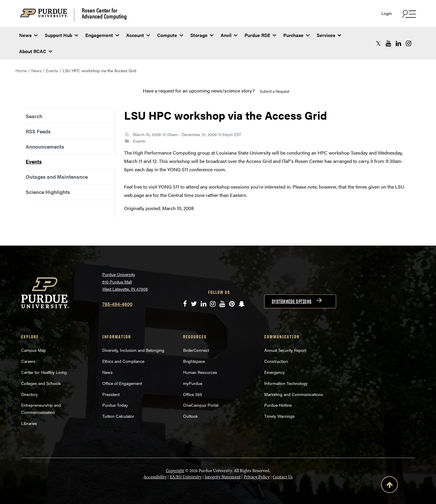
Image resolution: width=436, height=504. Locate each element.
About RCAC (36, 51)
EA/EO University (186, 477)
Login (387, 13)
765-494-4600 (117, 304)
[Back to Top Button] (389, 486)
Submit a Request (275, 91)
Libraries (29, 423)
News (28, 35)
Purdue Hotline (278, 405)
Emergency (275, 372)
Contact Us (283, 477)
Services (329, 35)
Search (34, 116)
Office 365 (193, 394)
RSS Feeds (38, 131)
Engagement (102, 35)
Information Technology (286, 383)
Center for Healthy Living (44, 372)
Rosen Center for (104, 13)
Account (138, 35)
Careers (28, 361)
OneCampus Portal (201, 405)
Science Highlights (48, 192)
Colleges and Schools (41, 383)
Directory (30, 394)
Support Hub (61, 35)
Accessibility (155, 477)
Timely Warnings (279, 416)
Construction (276, 361)
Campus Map (34, 350)
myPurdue (193, 383)
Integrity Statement (223, 477)
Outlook (190, 416)
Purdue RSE (260, 35)
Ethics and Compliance (123, 361)
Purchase (296, 35)
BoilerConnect (196, 350)
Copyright (175, 471)
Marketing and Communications (294, 394)
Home (21, 70)
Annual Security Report (285, 350)
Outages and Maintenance (57, 177)
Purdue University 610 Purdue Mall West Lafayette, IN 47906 (125, 282)
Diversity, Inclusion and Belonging (133, 350)
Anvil (229, 35)
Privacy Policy (257, 477)
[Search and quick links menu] (408, 14)
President (111, 394)
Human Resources (200, 372)
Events (52, 70)
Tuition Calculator (118, 416)
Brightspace (194, 361)
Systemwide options (292, 301)
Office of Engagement (122, 383)
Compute (170, 35)
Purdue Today (115, 405)
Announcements (45, 147)
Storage (202, 35)
